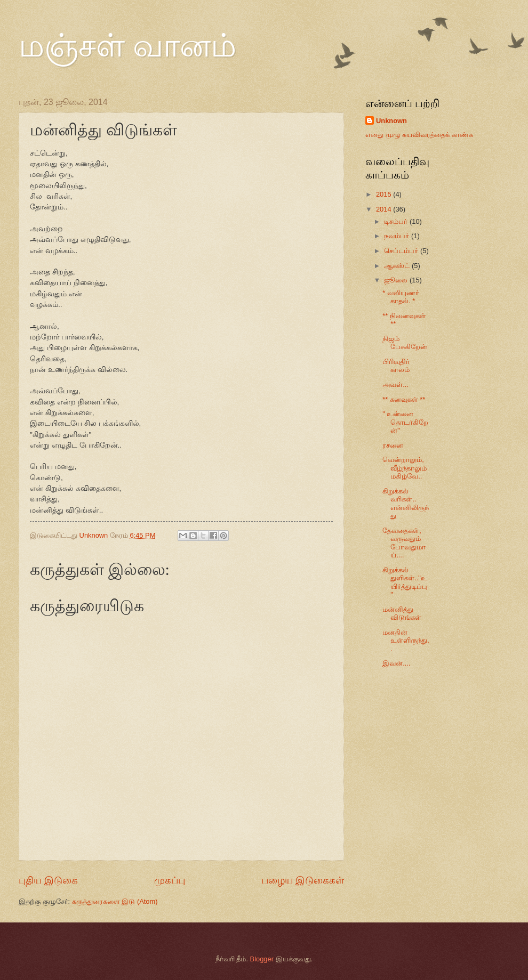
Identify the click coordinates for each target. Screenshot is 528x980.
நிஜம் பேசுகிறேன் (405, 343)
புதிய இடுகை (48, 880)
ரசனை (393, 445)
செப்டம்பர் (402, 251)
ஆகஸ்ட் (398, 266)
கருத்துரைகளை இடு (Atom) (115, 901)
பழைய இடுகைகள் (303, 880)
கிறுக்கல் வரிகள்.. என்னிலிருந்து (406, 503)
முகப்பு (170, 880)
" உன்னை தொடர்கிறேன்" (405, 422)
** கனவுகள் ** (404, 399)
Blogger (262, 959)
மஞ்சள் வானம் (127, 46)
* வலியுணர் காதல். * (401, 297)
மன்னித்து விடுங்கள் (402, 613)
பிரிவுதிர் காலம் (396, 366)
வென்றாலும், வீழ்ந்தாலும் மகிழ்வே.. (405, 468)
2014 (385, 209)
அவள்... (395, 384)
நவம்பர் (398, 236)
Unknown (391, 121)
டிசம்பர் (397, 221)
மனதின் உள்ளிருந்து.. (406, 641)
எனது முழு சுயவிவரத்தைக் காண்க (419, 135)
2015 (385, 194)
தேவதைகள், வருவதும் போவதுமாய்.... (404, 543)
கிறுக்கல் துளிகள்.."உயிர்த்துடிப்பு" (405, 582)
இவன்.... (396, 663)
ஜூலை (397, 280)
